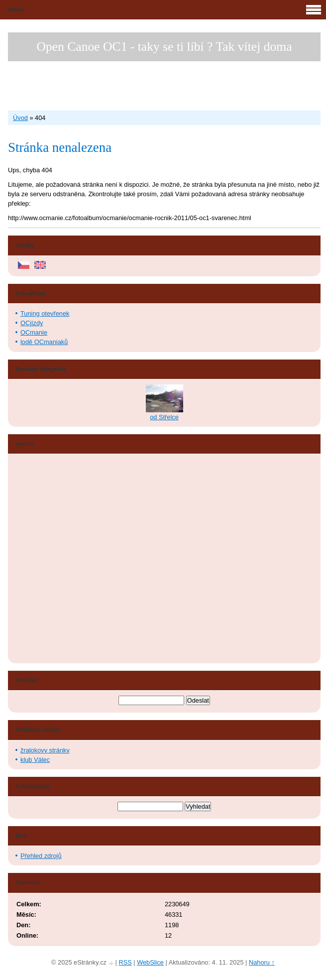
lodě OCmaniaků (44, 342)
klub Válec (35, 760)
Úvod (20, 118)
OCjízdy (32, 323)
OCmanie (34, 332)
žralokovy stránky (45, 750)
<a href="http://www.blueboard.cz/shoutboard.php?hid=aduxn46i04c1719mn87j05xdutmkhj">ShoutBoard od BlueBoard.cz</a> (53, 559)
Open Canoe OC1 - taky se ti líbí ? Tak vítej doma (164, 47)
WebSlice (150, 962)
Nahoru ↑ (262, 962)
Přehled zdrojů (41, 856)
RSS (125, 962)
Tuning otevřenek (45, 313)
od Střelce (164, 417)
